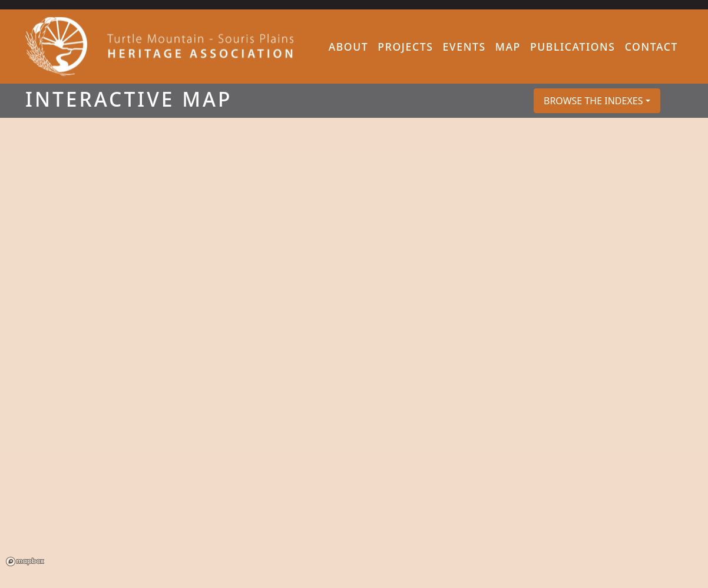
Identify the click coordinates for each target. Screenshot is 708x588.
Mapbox (25, 561)
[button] (597, 101)
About (349, 47)
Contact (651, 47)
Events (464, 47)
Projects (405, 47)
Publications (573, 47)
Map (508, 47)
